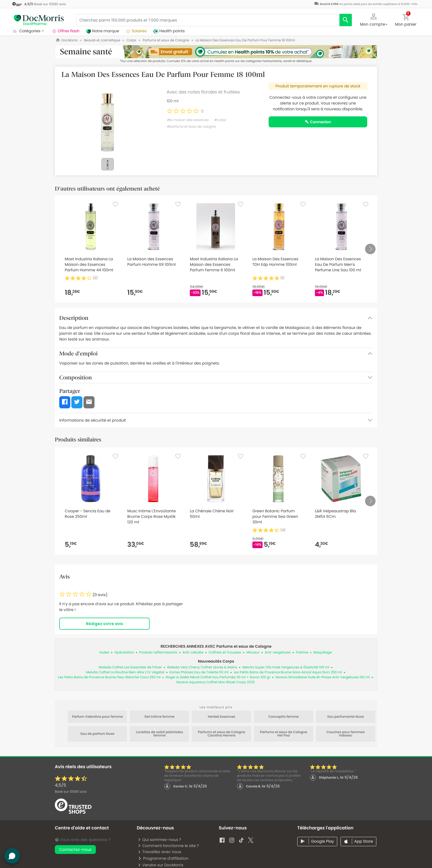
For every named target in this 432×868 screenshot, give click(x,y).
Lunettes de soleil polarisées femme (159, 734)
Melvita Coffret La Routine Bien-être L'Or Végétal (125, 672)
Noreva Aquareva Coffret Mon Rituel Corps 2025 (216, 682)
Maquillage (322, 653)
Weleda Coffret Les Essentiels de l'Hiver (130, 667)
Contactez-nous (75, 850)
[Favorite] (115, 204)
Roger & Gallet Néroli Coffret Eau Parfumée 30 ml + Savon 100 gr (218, 677)
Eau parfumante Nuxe (346, 717)
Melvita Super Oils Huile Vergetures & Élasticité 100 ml (286, 667)
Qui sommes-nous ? (159, 840)
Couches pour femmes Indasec (346, 734)
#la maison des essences (188, 120)
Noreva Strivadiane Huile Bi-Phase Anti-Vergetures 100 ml (323, 677)
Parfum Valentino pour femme (97, 717)
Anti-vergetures (278, 653)
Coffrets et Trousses (225, 653)
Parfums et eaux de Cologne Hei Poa (283, 734)
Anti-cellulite (193, 653)
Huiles (104, 653)
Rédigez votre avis (105, 624)
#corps (220, 120)
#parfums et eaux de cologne (191, 127)
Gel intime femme (159, 717)
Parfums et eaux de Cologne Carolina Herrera (222, 734)
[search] (346, 20)
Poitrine (302, 653)
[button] (374, 19)
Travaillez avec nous (159, 852)
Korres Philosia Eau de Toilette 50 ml (199, 672)
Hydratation (124, 653)
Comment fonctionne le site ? (168, 846)
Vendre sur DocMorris (160, 865)
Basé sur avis (71, 792)
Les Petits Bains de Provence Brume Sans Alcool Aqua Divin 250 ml (288, 672)
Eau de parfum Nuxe (97, 734)
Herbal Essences (221, 717)
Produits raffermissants (158, 653)
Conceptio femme (283, 717)
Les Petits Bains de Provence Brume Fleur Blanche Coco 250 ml (109, 677)
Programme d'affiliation (163, 858)
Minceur (253, 653)
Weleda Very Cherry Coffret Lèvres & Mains (202, 667)
